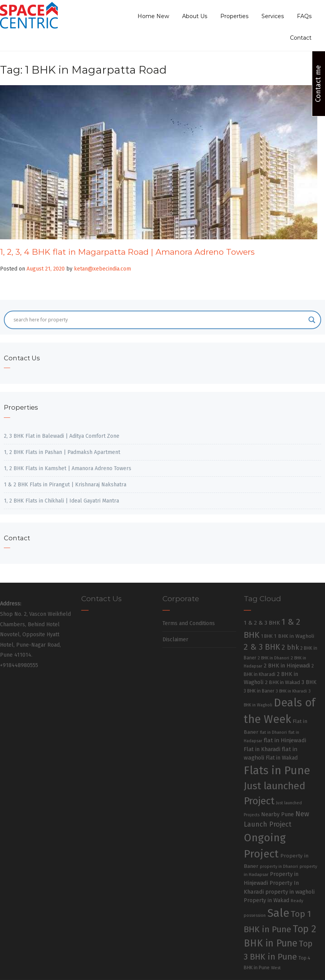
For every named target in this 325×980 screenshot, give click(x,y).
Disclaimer (175, 640)
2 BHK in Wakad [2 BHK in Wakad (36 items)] (282, 682)
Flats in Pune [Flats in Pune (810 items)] (277, 771)
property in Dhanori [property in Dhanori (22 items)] (279, 867)
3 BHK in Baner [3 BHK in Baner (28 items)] (259, 691)
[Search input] (159, 320)
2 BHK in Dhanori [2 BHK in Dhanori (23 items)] (273, 658)
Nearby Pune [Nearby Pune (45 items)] (277, 814)
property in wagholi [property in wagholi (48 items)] (290, 892)
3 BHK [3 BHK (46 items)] (309, 682)
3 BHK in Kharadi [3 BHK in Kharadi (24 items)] (291, 691)
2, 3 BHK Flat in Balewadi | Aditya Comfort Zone (62, 436)
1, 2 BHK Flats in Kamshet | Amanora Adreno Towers (68, 468)
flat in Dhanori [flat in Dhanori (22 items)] (273, 732)
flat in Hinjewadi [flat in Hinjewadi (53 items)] (285, 740)
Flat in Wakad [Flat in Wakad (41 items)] (282, 758)
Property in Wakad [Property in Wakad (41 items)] (266, 900)
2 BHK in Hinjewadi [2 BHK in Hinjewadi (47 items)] (287, 666)
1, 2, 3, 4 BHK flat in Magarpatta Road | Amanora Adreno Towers (127, 252)
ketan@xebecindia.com (102, 269)
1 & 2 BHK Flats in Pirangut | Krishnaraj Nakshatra (65, 485)
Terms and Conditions (189, 623)
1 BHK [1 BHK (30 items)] (267, 636)
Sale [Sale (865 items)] (278, 913)
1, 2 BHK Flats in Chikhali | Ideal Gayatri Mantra (61, 501)
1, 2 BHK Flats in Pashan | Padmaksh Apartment (62, 452)
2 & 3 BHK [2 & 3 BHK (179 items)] (262, 647)
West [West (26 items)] (276, 968)
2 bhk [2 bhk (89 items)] (290, 648)
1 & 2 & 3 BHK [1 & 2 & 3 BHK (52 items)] (262, 623)
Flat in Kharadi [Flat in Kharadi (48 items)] (262, 749)
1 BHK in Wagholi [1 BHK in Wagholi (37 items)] (294, 636)
